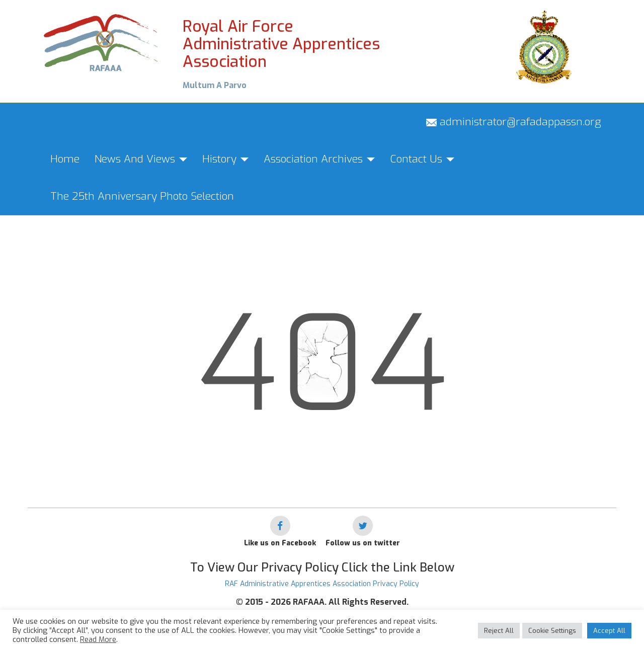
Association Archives (319, 159)
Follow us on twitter (363, 543)
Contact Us (422, 159)
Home (65, 159)
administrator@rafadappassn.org (514, 122)
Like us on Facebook (280, 543)
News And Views (141, 159)
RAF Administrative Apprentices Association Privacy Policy (322, 584)
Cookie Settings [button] (552, 631)
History (225, 159)
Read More (98, 639)
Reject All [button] (499, 631)
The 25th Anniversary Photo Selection (142, 196)
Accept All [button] (609, 631)
